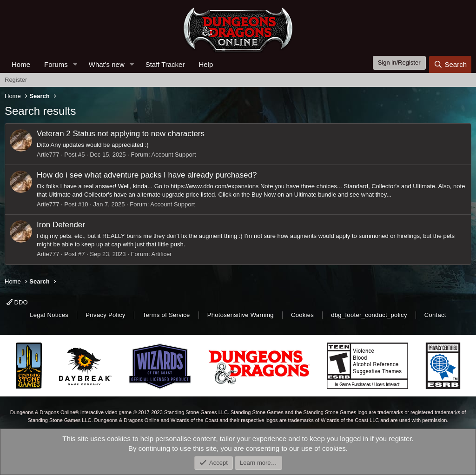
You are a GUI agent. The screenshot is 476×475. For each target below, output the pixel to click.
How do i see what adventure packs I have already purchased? (147, 175)
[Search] (450, 64)
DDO (17, 302)
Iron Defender (61, 225)
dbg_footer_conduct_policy (369, 315)
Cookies (302, 315)
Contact (435, 315)
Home (21, 64)
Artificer (162, 254)
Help (206, 64)
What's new (107, 64)
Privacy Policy (105, 315)
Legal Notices (49, 315)
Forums (56, 64)
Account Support (174, 155)
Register (16, 80)
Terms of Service (166, 315)
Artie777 (48, 155)
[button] (75, 64)
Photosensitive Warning (241, 315)
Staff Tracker (165, 64)
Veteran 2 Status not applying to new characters (121, 134)
